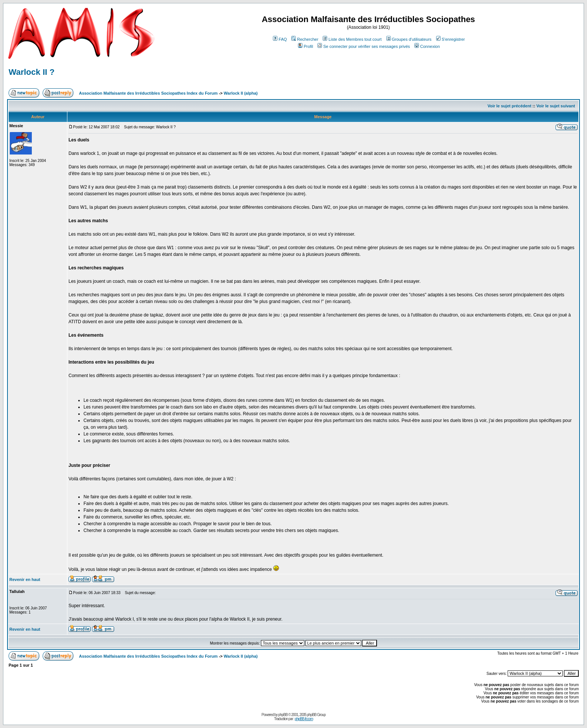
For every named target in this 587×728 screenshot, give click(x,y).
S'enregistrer (451, 39)
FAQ (280, 39)
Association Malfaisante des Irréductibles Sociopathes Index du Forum (148, 93)
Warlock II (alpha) (241, 93)
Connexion (427, 46)
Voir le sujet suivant (556, 106)
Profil (305, 46)
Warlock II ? (32, 72)
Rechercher (305, 39)
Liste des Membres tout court (352, 39)
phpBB (283, 715)
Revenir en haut (25, 579)
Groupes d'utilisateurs (409, 39)
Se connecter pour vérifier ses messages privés (364, 46)
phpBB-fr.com (304, 719)
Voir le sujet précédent (509, 106)
